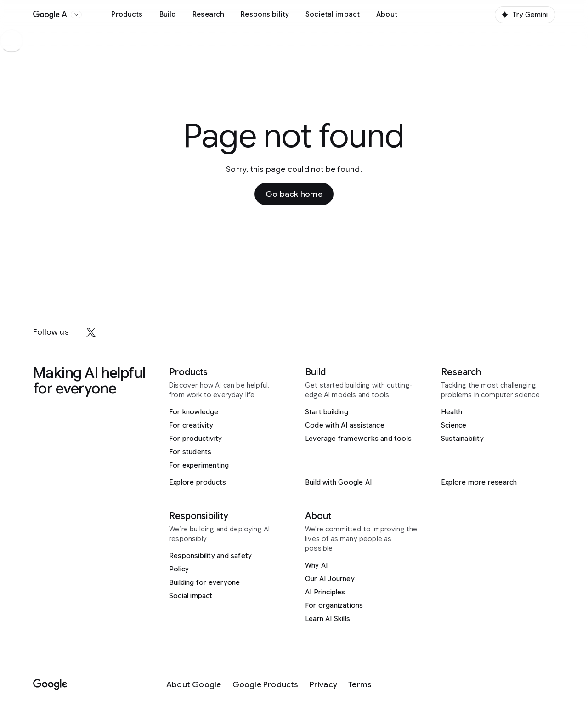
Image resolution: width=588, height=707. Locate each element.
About (387, 14)
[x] (91, 332)
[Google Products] (266, 685)
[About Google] (194, 685)
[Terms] (360, 685)
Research (208, 14)
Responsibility (265, 14)
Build (168, 14)
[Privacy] (323, 685)
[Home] (51, 15)
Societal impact (333, 14)
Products (127, 14)
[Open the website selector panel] (76, 15)
